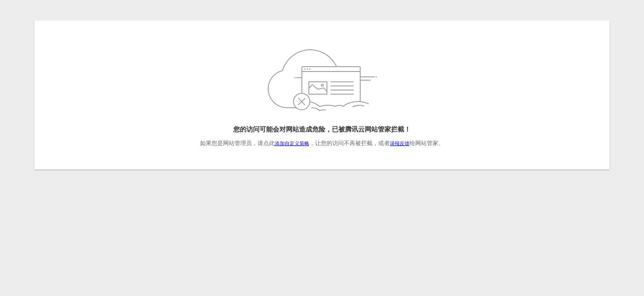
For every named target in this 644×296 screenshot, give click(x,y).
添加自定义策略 (292, 143)
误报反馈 (400, 143)
